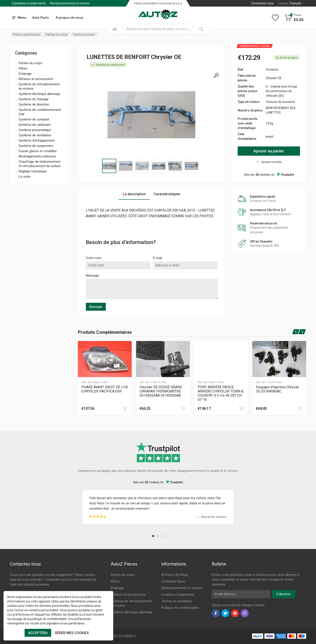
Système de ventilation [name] (35, 135)
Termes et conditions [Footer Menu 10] (177, 601)
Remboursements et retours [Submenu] (70, 3)
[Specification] (151, 115)
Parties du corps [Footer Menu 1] (123, 575)
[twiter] (225, 613)
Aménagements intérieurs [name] (37, 156)
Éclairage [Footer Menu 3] (117, 588)
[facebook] (216, 613)
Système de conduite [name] (34, 119)
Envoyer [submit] (96, 307)
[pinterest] (235, 613)
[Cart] (294, 18)
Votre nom (94, 258)
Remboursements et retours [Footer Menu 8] (182, 588)
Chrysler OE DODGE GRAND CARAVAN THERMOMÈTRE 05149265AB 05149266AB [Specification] (161, 391)
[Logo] (158, 12)
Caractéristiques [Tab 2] (167, 194)
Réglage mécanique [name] (33, 171)
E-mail (157, 258)
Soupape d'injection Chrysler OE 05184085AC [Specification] (278, 389)
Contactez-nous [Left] (262, 3)
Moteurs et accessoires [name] (36, 79)
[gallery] (216, 75)
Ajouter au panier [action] (269, 151)
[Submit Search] (201, 29)
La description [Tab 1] (134, 194)
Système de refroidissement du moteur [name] (39, 86)
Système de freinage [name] (34, 99)
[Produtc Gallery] (105, 359)
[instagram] (245, 613)
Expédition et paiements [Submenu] (29, 3)
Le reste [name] (25, 177)
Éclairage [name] (25, 74)
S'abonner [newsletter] (284, 594)
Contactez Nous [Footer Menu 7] (173, 581)
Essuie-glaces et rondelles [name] (38, 151)
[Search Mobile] (115, 29)
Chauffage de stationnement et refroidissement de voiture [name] (40, 164)
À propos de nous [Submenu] (69, 18)
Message (92, 275)
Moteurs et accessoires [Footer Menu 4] (128, 595)
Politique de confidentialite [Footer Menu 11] (180, 608)
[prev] (296, 332)
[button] (153, 536)
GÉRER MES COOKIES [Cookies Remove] (72, 633)
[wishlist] (269, 162)
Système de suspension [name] (36, 146)
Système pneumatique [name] (35, 130)
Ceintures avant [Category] (84, 35)
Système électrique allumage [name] (39, 94)
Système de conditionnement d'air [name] (40, 112)
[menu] (19, 18)
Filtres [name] (23, 68)
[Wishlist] (275, 18)
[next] (302, 332)
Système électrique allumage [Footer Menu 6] (132, 612)
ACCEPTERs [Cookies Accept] (38, 633)
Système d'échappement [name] (37, 140)
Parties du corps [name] (31, 63)
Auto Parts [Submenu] (40, 18)
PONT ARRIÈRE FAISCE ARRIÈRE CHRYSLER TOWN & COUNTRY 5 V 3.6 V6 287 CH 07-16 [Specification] (221, 393)
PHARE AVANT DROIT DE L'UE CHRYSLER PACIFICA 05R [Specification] (105, 389)
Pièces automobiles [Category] (27, 35)
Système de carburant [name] (35, 125)
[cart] (125, 409)
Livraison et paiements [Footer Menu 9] (178, 595)
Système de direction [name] (34, 104)
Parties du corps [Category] (57, 35)
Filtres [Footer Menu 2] (115, 581)
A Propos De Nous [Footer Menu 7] (175, 575)
